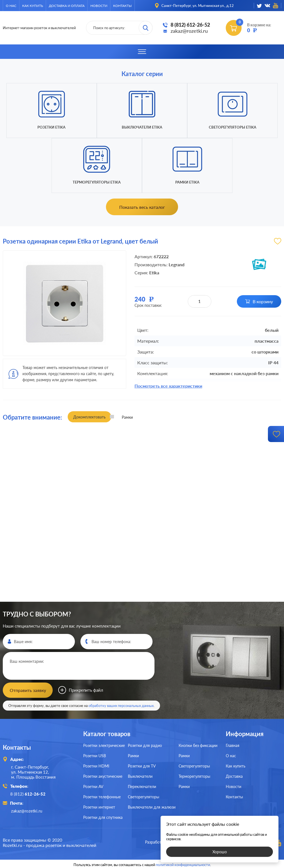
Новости (99, 6)
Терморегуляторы (194, 776)
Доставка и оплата (67, 6)
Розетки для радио (145, 745)
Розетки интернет (99, 806)
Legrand (177, 264)
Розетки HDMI (96, 765)
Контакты (122, 6)
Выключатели (140, 776)
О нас (11, 6)
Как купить (33, 6)
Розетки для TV (142, 765)
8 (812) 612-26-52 (190, 25)
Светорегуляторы (144, 796)
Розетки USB (95, 755)
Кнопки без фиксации (198, 745)
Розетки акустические (103, 776)
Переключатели (142, 786)
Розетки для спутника (103, 817)
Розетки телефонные (102, 796)
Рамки (133, 755)
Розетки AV (93, 786)
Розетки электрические (104, 745)
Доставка (234, 776)
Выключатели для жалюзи (152, 806)
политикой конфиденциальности (183, 863)
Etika (154, 273)
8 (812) (29, 793)
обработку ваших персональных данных (121, 705)
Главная (233, 745)
